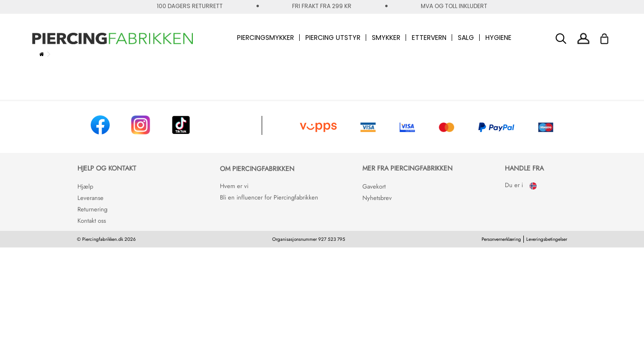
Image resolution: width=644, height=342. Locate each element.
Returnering (92, 209)
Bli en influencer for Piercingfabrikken (269, 197)
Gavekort (374, 186)
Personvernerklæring (501, 239)
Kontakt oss (92, 221)
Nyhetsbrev (377, 198)
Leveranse (90, 198)
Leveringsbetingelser (547, 239)
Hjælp (85, 186)
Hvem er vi (234, 186)
